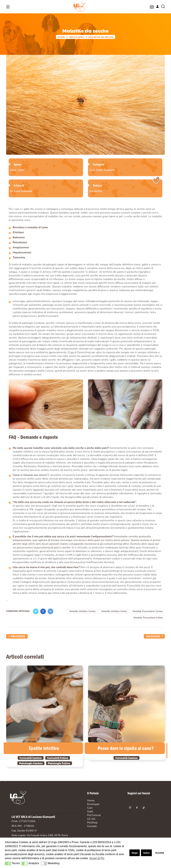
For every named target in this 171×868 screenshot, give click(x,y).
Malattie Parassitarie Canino (148, 611)
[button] (152, 7)
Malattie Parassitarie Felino (148, 618)
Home (61, 37)
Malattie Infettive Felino (114, 611)
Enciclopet (77, 37)
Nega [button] (135, 853)
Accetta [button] (160, 853)
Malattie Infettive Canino (82, 611)
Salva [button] (146, 853)
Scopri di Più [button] (97, 858)
